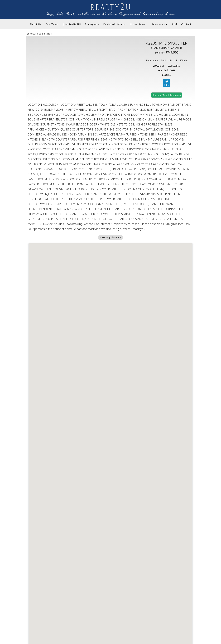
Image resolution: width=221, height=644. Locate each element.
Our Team (52, 24)
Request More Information (167, 95)
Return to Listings (39, 34)
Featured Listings (114, 24)
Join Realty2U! (72, 24)
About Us (36, 24)
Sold (174, 24)
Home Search (138, 24)
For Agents (92, 24)
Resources (159, 24)
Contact (186, 24)
